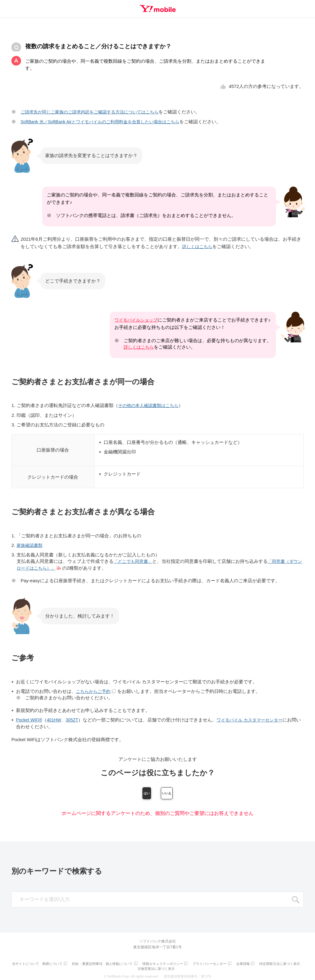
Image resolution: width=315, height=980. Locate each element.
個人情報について (142, 963)
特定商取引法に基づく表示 (137, 967)
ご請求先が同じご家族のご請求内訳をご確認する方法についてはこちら (94, 112)
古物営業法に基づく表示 (180, 967)
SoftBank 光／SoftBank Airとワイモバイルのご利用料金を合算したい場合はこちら (106, 121)
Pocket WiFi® (30, 719)
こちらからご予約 (97, 690)
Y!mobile (157, 9)
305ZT (75, 719)
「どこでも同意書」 (134, 560)
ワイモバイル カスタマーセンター (255, 719)
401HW (56, 719)
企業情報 (271, 963)
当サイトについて (44, 963)
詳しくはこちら (198, 246)
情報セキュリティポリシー (188, 963)
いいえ (190, 792)
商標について (73, 963)
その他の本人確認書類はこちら (150, 405)
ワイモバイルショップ (135, 320)
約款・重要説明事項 (109, 963)
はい (125, 792)
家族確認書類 (30, 544)
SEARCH (296, 900)
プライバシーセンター (236, 963)
